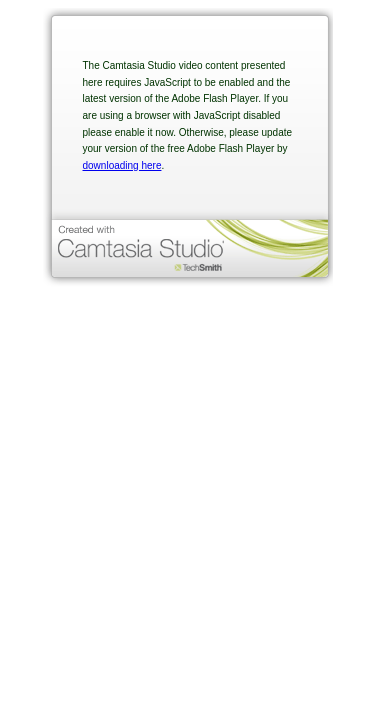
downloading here (122, 165)
